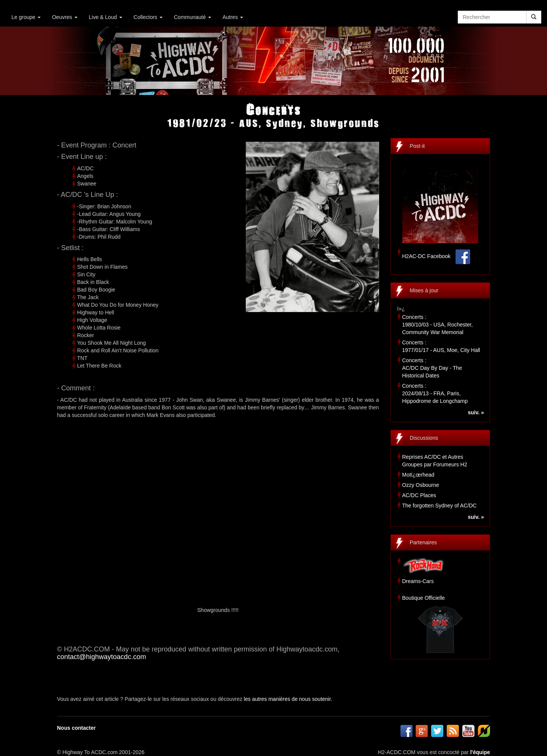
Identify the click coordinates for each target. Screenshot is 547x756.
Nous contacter (76, 728)
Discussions (424, 438)
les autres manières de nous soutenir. (288, 699)
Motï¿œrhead (418, 475)
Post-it (417, 146)
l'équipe (480, 752)
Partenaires (424, 542)
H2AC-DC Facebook (427, 256)
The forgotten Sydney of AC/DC (439, 506)
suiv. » (476, 412)
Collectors (148, 17)
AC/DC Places (419, 495)
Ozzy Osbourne (421, 485)
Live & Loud (106, 17)
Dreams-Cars (418, 581)
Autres (233, 17)
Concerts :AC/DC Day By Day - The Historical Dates (432, 368)
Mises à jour (424, 290)
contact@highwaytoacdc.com (101, 657)
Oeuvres (65, 17)
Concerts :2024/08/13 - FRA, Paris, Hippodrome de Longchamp (435, 393)
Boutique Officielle (424, 598)
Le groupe (26, 17)
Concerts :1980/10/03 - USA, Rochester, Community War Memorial (438, 325)
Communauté (193, 17)
